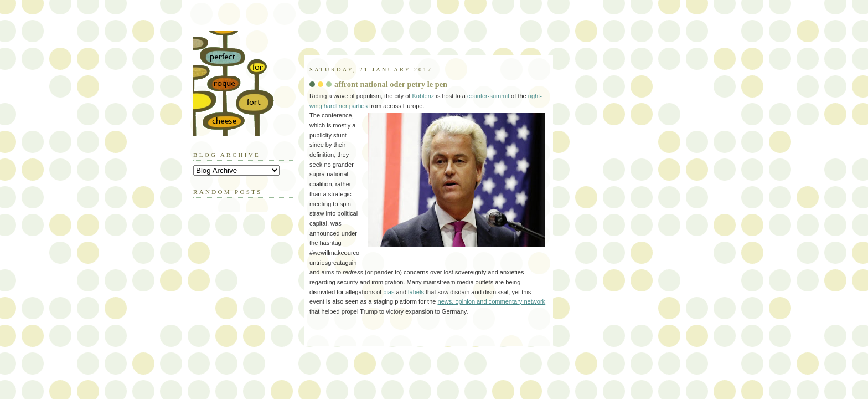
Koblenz (423, 96)
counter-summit (488, 96)
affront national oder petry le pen (391, 84)
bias (389, 292)
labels (416, 292)
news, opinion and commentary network (492, 301)
